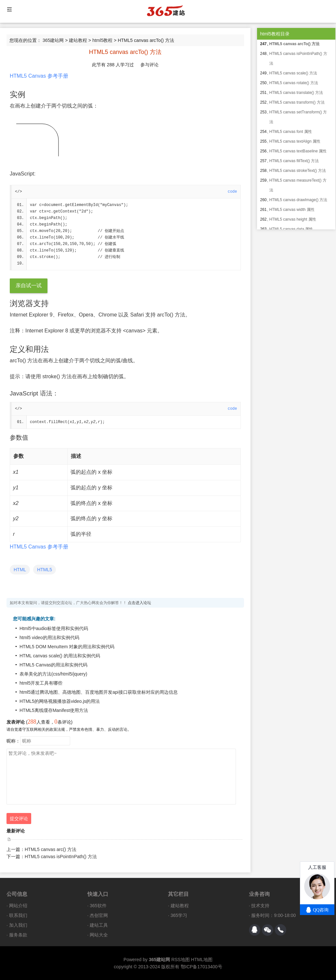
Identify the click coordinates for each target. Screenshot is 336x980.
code (233, 192)
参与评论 (149, 65)
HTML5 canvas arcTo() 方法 (294, 44)
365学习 (179, 915)
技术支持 (260, 906)
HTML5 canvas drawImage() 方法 (298, 200)
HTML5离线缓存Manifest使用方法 (54, 710)
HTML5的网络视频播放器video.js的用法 (60, 701)
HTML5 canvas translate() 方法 (296, 93)
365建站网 (53, 40)
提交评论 (19, 819)
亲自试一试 (29, 285)
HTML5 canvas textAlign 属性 (295, 141)
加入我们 (18, 925)
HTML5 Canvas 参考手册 (39, 76)
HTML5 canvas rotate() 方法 (294, 83)
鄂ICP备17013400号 (201, 967)
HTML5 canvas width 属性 (292, 210)
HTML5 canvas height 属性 (293, 219)
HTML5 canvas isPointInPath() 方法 (61, 857)
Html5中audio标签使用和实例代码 (54, 628)
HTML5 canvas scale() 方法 (293, 73)
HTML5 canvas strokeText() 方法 (298, 171)
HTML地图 (202, 960)
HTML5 (45, 570)
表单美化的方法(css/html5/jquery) (53, 674)
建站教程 (78, 40)
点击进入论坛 (139, 603)
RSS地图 (181, 960)
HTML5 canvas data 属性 (291, 229)
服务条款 (18, 935)
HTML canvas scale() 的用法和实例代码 (60, 656)
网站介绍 (18, 906)
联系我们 (18, 915)
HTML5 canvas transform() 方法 (297, 102)
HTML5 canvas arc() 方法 (51, 849)
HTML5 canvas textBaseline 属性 (298, 151)
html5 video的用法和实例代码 (49, 638)
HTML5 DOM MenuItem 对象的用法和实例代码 (67, 647)
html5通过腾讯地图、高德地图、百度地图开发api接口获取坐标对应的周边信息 (99, 692)
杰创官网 (99, 915)
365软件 (98, 906)
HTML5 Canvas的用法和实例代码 (53, 665)
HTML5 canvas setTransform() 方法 (298, 117)
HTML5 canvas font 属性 (291, 132)
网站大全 (99, 935)
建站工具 (99, 925)
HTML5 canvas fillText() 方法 (294, 161)
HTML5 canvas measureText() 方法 (298, 185)
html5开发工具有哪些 (41, 683)
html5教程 (102, 40)
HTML (20, 570)
